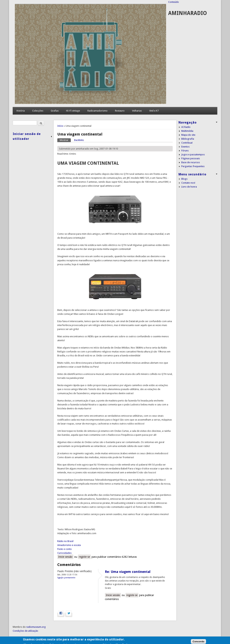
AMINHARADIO (188, 13)
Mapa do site (188, 135)
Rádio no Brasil (65, 541)
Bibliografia (188, 139)
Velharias (137, 111)
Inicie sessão (65, 557)
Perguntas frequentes (193, 166)
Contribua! (187, 143)
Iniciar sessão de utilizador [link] (27, 136)
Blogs (184, 179)
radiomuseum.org (36, 627)
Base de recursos (191, 162)
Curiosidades (64, 553)
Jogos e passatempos (193, 154)
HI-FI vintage (73, 111)
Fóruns (185, 151)
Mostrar (65, 140)
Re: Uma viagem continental (128, 572)
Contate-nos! (188, 183)
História (21, 111)
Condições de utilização (25, 631)
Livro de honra (189, 187)
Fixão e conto (65, 549)
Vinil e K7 (154, 111)
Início (60, 126)
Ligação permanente (66, 578)
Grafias (55, 111)
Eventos (185, 147)
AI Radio (186, 127)
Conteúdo (174, 2)
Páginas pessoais (191, 158)
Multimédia (187, 131)
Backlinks (79, 140)
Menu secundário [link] (192, 174)
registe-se (84, 557)
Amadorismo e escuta (69, 545)
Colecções (38, 111)
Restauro (120, 111)
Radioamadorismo (97, 111)
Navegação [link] (188, 122)
